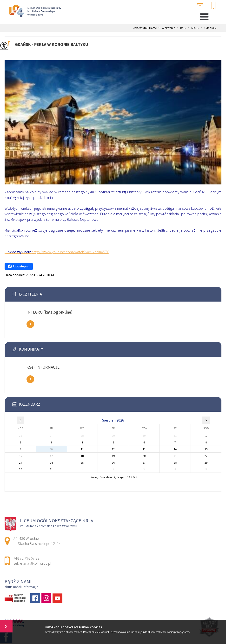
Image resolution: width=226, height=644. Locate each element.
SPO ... (193, 28)
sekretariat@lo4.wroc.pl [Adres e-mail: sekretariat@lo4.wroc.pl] (32, 563)
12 (113, 449)
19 (113, 456)
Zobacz (30, 324)
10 (51, 449)
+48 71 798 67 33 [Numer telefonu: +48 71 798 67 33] (26, 558)
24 (51, 463)
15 (206, 449)
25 (82, 463)
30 (20, 469)
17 (51, 456)
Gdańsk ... (208, 28)
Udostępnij (19, 266)
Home (153, 28)
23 (20, 463)
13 (144, 449)
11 (82, 449)
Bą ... (180, 28)
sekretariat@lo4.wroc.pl (200, 5)
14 (175, 449)
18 (82, 456)
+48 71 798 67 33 (213, 6)
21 (175, 456)
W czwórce (166, 28)
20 (144, 456)
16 (20, 456)
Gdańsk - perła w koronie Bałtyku (52, 44)
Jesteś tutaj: (141, 28)
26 (113, 463)
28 (175, 463)
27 (144, 463)
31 (51, 469)
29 (206, 463)
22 (206, 456)
